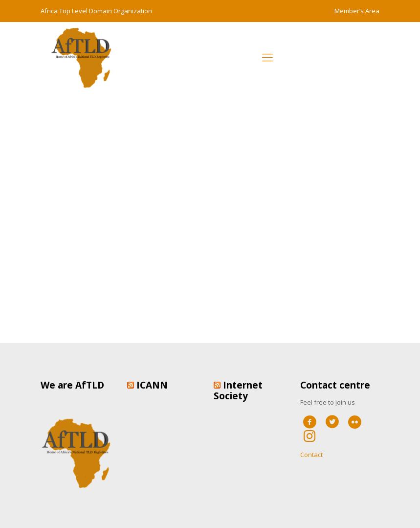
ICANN (152, 385)
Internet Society (238, 390)
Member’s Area (357, 11)
